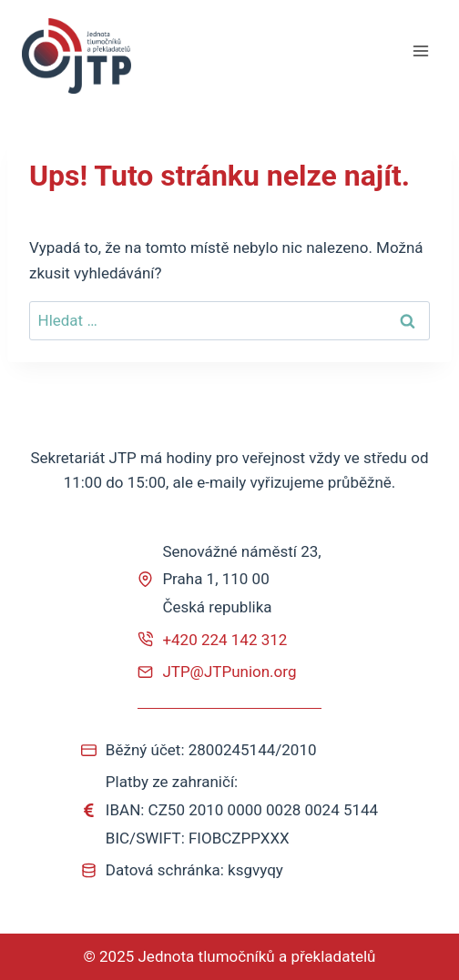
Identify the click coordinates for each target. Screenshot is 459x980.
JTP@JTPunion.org (229, 672)
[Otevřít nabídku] (420, 51)
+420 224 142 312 (224, 640)
